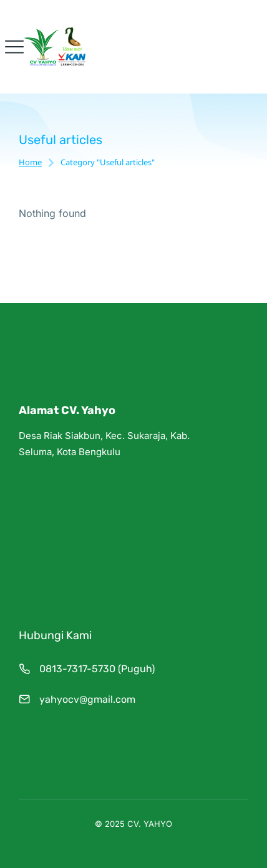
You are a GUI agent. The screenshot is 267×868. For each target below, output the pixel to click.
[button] (14, 47)
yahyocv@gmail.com (87, 699)
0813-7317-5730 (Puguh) (97, 669)
